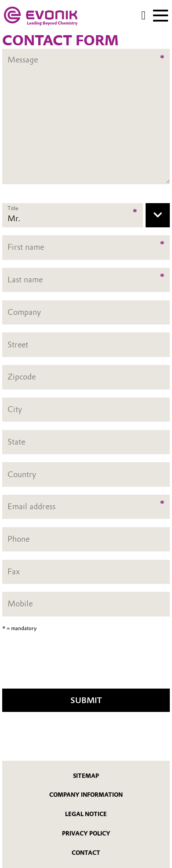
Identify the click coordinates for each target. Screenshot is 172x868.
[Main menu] (161, 15)
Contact (86, 853)
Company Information (86, 795)
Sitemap (86, 776)
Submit (86, 700)
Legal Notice (86, 814)
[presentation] (86, 663)
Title (13, 208)
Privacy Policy (86, 833)
